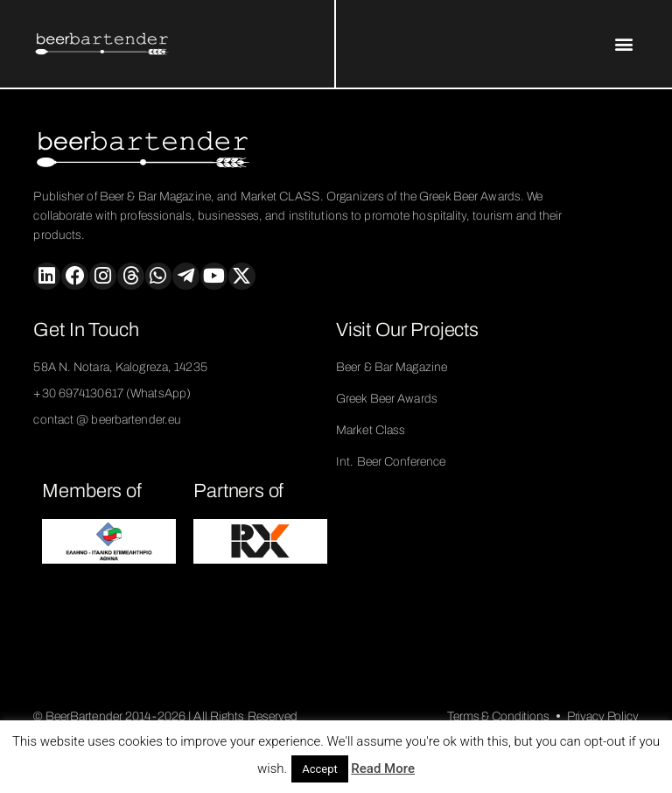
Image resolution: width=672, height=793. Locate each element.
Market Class (371, 430)
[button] (624, 44)
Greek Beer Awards (387, 399)
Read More (383, 768)
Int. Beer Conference (391, 462)
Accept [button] (320, 769)
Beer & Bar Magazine (392, 367)
